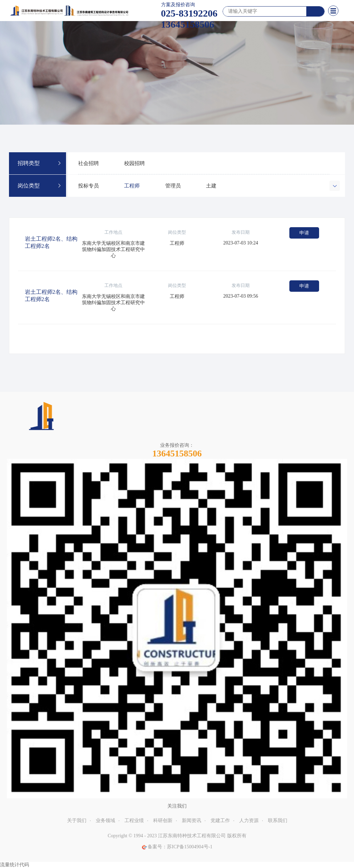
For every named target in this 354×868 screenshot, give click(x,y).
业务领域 (105, 821)
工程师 (132, 186)
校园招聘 (134, 163)
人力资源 (249, 821)
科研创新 (163, 821)
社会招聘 (88, 163)
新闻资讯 (192, 821)
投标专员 (88, 186)
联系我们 (278, 821)
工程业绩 (134, 821)
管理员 (173, 186)
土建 (211, 186)
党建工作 (220, 821)
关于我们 (77, 821)
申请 (304, 233)
